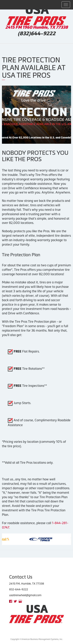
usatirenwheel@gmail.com (25, 595)
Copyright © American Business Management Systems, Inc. (37, 639)
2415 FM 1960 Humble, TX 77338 (37, 27)
